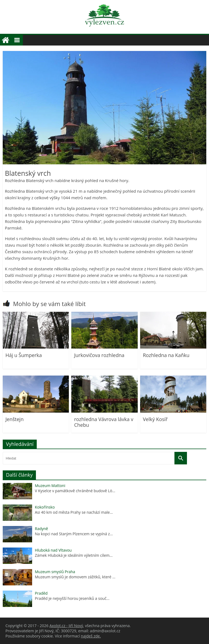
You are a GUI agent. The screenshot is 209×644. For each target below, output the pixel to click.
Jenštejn (15, 419)
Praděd (41, 593)
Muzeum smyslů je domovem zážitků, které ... (75, 577)
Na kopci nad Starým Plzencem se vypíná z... (74, 534)
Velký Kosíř (155, 419)
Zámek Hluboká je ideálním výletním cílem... (74, 555)
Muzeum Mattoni (50, 486)
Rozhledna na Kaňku (166, 355)
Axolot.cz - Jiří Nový (66, 626)
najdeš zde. (91, 636)
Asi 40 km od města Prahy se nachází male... (74, 512)
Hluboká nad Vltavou (53, 550)
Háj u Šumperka (24, 355)
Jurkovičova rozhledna (99, 355)
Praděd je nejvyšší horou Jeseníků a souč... (72, 598)
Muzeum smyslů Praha (55, 572)
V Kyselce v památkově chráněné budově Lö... (75, 491)
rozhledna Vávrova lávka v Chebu (104, 422)
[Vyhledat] (181, 458)
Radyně (41, 529)
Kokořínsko (45, 507)
